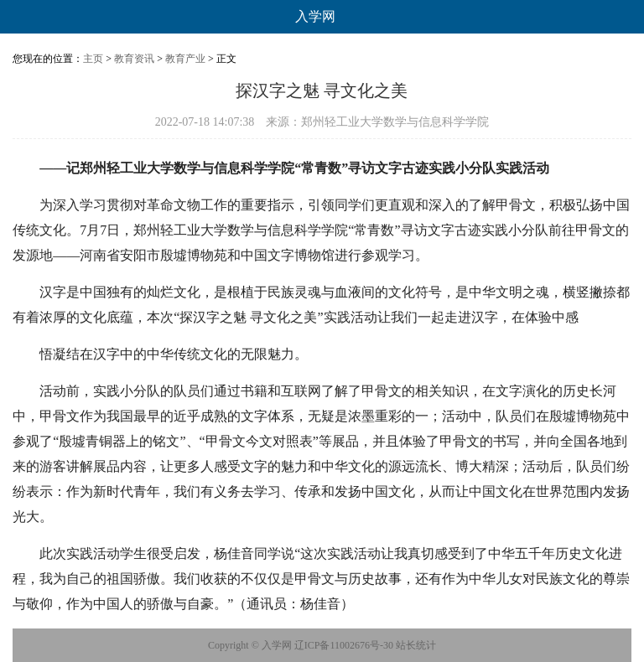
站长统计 (416, 645)
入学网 (315, 16)
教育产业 (185, 59)
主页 (93, 59)
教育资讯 (134, 59)
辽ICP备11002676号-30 (344, 645)
